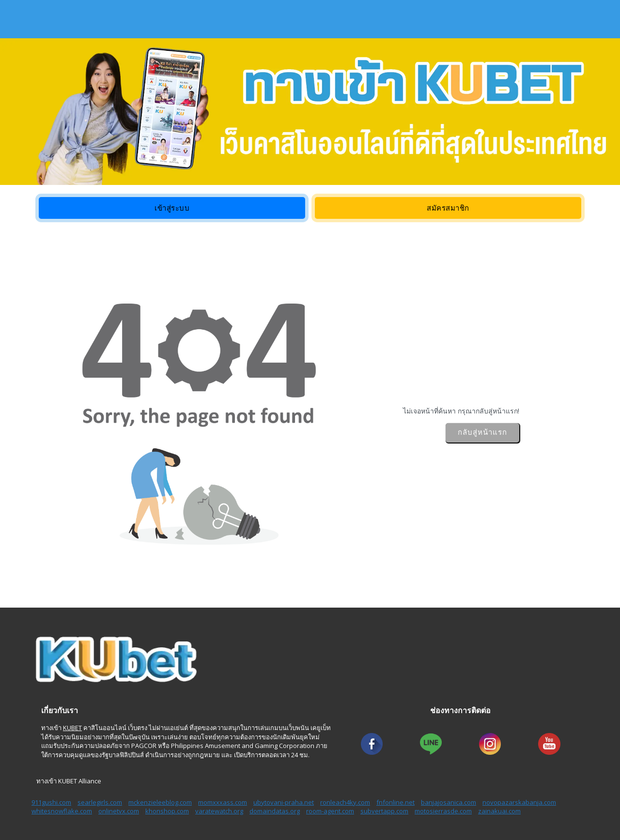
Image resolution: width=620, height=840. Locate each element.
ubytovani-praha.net (284, 802)
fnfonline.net (395, 802)
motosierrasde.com (443, 811)
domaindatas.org (275, 811)
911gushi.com (51, 802)
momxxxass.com (223, 802)
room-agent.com (330, 811)
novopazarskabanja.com (519, 802)
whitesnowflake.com (62, 811)
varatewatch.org (219, 811)
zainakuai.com (499, 811)
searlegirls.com (100, 802)
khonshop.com (167, 811)
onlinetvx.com (119, 811)
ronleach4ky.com (345, 802)
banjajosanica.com (449, 802)
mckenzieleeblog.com (160, 802)
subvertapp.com (384, 811)
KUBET (72, 728)
